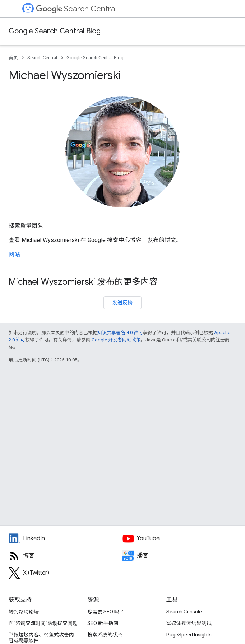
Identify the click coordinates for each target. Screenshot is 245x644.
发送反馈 (122, 303)
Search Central (76, 9)
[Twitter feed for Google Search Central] (66, 573)
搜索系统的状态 (105, 635)
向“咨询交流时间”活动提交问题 (43, 623)
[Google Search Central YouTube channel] (179, 538)
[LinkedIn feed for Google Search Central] (66, 538)
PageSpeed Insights (189, 635)
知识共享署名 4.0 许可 (120, 333)
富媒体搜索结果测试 (189, 623)
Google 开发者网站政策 (116, 340)
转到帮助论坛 (24, 612)
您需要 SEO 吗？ (106, 612)
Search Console (184, 612)
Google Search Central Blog (55, 31)
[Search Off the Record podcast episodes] (179, 556)
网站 (14, 254)
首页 (13, 58)
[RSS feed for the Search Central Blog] (66, 556)
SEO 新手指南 (103, 623)
